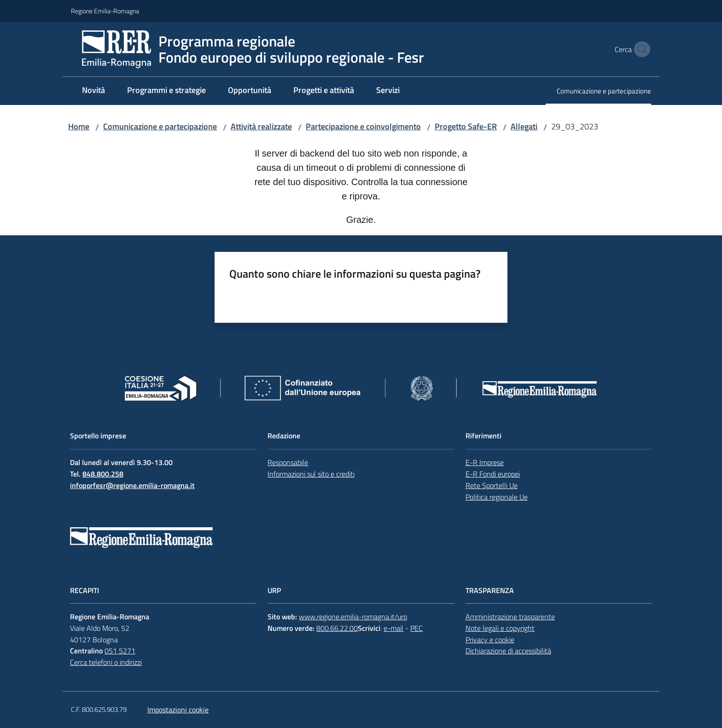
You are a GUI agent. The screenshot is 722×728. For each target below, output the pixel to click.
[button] (640, 49)
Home (79, 126)
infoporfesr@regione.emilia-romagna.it (132, 485)
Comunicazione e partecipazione (160, 126)
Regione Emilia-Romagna (105, 11)
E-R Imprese (485, 462)
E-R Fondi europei (493, 474)
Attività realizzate (261, 126)
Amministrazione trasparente (510, 617)
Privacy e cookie (490, 640)
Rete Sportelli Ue (492, 485)
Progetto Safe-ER (466, 126)
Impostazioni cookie (178, 710)
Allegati (524, 126)
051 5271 (120, 651)
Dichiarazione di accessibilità (508, 651)
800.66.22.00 (337, 628)
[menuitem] (93, 91)
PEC (416, 628)
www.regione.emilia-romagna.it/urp (353, 617)
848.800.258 (103, 474)
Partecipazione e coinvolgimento (363, 126)
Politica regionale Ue (497, 497)
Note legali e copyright (500, 628)
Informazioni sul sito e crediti (311, 474)
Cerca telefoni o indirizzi (106, 662)
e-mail (393, 628)
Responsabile (288, 462)
